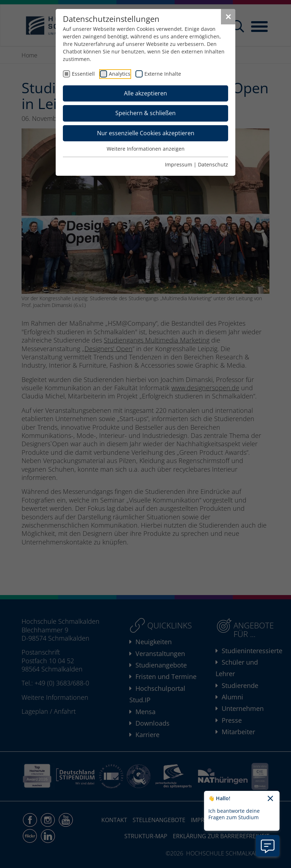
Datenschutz (213, 164)
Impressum (179, 164)
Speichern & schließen (145, 113)
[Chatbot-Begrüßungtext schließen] (270, 799)
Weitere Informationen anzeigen (146, 149)
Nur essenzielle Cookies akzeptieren (146, 133)
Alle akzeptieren (145, 93)
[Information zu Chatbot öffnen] (268, 846)
